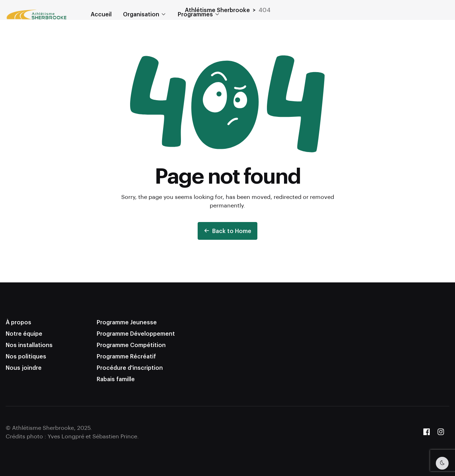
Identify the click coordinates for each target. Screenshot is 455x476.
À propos (18, 322)
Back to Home (227, 231)
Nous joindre (24, 367)
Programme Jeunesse (127, 322)
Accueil (101, 14)
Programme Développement (136, 333)
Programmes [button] (195, 14)
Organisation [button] (141, 14)
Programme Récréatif (126, 356)
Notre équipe (24, 333)
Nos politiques (26, 356)
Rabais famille (116, 379)
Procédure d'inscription (130, 367)
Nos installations (29, 345)
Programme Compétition (131, 345)
